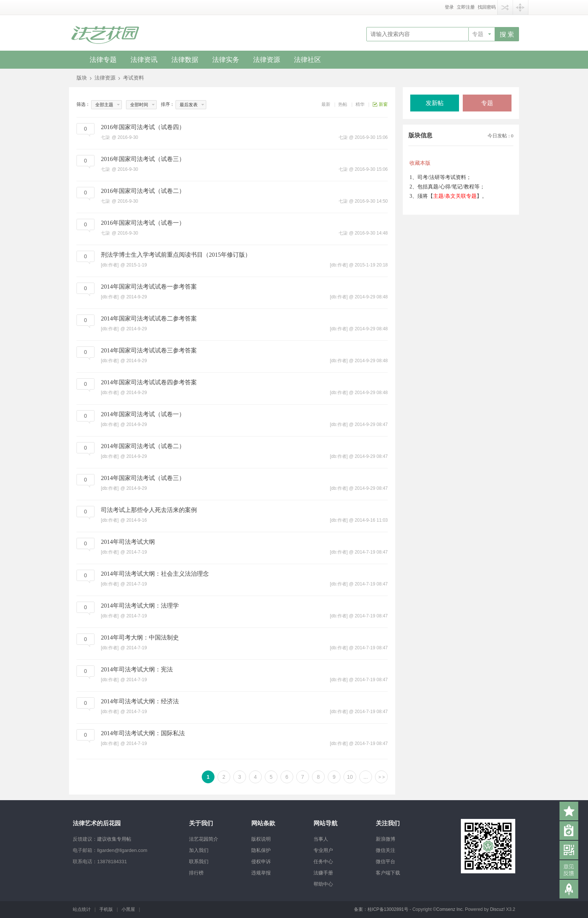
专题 (478, 34)
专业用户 (323, 850)
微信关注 (385, 850)
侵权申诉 (261, 862)
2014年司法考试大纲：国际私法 (143, 733)
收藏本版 (420, 163)
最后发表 (189, 105)
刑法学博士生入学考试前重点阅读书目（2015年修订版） (176, 255)
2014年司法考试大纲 (128, 542)
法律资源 (267, 60)
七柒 (343, 137)
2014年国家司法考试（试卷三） (143, 478)
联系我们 (199, 862)
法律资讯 (144, 60)
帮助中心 (323, 884)
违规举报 (261, 873)
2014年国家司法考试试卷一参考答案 (149, 287)
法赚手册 (323, 873)
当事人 (321, 839)
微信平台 (385, 862)
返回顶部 (569, 889)
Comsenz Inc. (451, 909)
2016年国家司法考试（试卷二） (143, 191)
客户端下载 (388, 873)
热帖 (343, 104)
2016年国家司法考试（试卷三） (143, 159)
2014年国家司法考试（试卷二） (143, 446)
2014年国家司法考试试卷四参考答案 (149, 382)
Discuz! (497, 909)
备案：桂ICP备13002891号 (381, 909)
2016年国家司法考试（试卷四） (143, 127)
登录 (449, 7)
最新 (326, 104)
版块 (82, 78)
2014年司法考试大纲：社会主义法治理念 (155, 574)
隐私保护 (261, 850)
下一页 (381, 777)
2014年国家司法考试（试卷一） (143, 414)
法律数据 (185, 60)
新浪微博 (385, 839)
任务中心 (323, 862)
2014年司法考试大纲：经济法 (140, 701)
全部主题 (104, 105)
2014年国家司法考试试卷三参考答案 (149, 350)
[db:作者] (339, 265)
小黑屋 (128, 909)
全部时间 (139, 105)
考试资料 (133, 78)
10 (350, 777)
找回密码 (487, 7)
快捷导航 (520, 7)
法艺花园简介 (204, 839)
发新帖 (435, 103)
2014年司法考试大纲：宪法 (137, 669)
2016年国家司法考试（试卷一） (143, 223)
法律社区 (307, 60)
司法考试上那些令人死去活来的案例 (149, 510)
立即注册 (466, 7)
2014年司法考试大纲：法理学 (140, 606)
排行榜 (196, 873)
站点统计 (82, 909)
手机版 (106, 909)
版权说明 (261, 839)
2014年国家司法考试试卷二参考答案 (149, 318)
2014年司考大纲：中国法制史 (140, 637)
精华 (360, 104)
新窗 (383, 104)
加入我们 (199, 850)
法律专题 (103, 60)
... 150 (365, 779)
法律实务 (226, 60)
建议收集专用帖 (114, 839)
